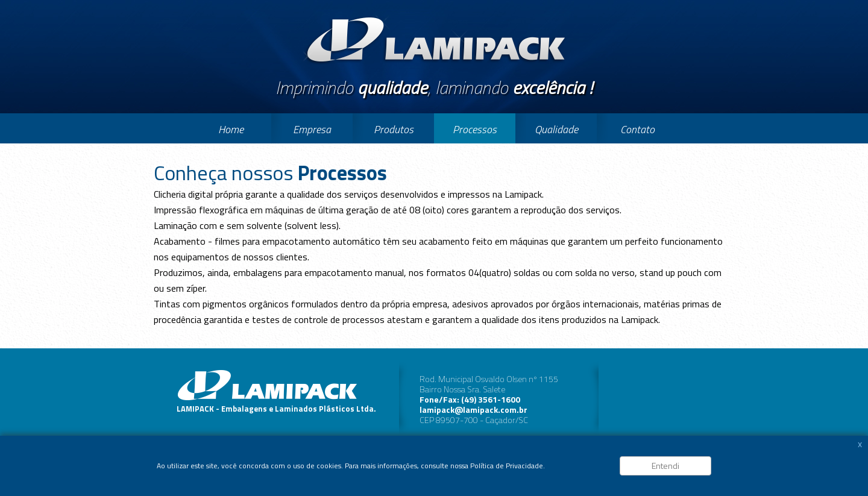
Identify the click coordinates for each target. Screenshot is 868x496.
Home (231, 129)
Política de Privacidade (507, 466)
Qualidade (556, 129)
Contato (637, 129)
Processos (475, 129)
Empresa (312, 129)
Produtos (394, 129)
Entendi (665, 466)
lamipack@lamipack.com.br (473, 410)
